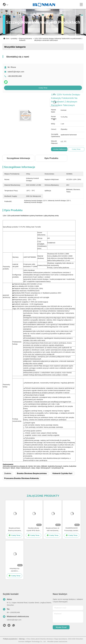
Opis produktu (51, 158)
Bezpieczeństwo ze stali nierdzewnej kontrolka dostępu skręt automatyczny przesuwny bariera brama (53, 529)
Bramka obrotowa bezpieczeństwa (32, 473)
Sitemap (22, 639)
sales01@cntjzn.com (16, 72)
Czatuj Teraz (43, 88)
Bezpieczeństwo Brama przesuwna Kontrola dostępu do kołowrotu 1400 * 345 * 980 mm (14, 529)
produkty (14, 38)
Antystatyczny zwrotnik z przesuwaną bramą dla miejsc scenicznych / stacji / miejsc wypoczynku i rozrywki (14, 570)
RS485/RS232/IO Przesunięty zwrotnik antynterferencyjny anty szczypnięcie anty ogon (72, 529)
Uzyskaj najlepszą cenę (61, 149)
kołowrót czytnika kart (62, 473)
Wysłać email (61, 627)
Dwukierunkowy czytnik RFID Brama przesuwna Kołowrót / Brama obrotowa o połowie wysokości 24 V (34, 529)
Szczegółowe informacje (18, 158)
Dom (8, 38)
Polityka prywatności (10, 639)
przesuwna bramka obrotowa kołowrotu (22, 478)
